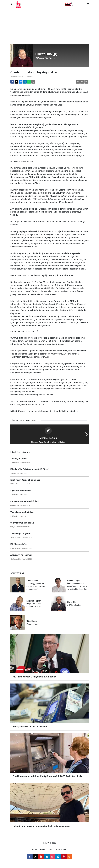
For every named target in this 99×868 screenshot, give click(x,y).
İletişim (42, 849)
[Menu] (88, 4)
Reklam (50, 849)
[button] (69, 4)
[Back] (11, 4)
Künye (34, 849)
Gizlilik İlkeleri (61, 849)
